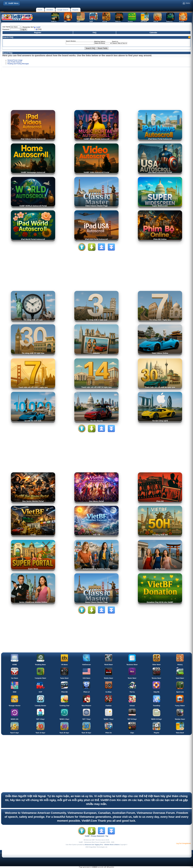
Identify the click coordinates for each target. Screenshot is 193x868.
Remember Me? (27, 27)
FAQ (95, 33)
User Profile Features (15, 62)
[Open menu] (12, 3)
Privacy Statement (98, 836)
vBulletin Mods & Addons (112, 845)
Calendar (153, 33)
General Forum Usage (15, 60)
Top (107, 836)
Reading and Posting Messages (18, 64)
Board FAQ (7, 53)
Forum (40, 10)
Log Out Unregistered (183, 843)
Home (186, 3)
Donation (50, 10)
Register (75, 10)
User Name (6, 27)
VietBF (38, 27)
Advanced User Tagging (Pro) (94, 845)
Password (6, 29)
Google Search (63, 10)
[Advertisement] (97, 90)
